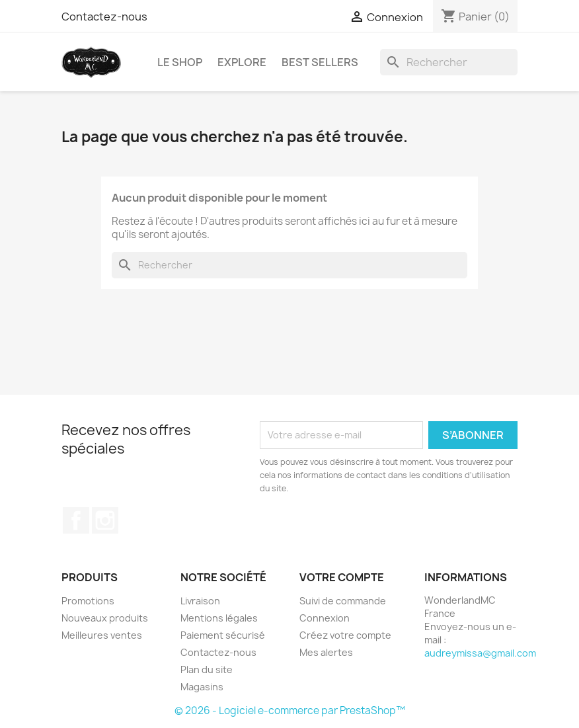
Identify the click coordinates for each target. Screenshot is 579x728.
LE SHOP (180, 62)
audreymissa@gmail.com (480, 653)
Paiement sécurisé (223, 635)
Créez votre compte (345, 635)
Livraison (200, 601)
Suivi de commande (343, 601)
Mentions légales (219, 618)
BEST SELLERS (320, 62)
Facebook (76, 520)
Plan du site (207, 669)
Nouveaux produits (105, 618)
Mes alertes (326, 652)
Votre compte (342, 577)
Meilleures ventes (102, 635)
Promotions (88, 601)
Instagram (105, 520)
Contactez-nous (104, 17)
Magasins (202, 687)
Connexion (325, 618)
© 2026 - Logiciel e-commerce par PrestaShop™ (290, 710)
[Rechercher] (449, 62)
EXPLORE (242, 62)
